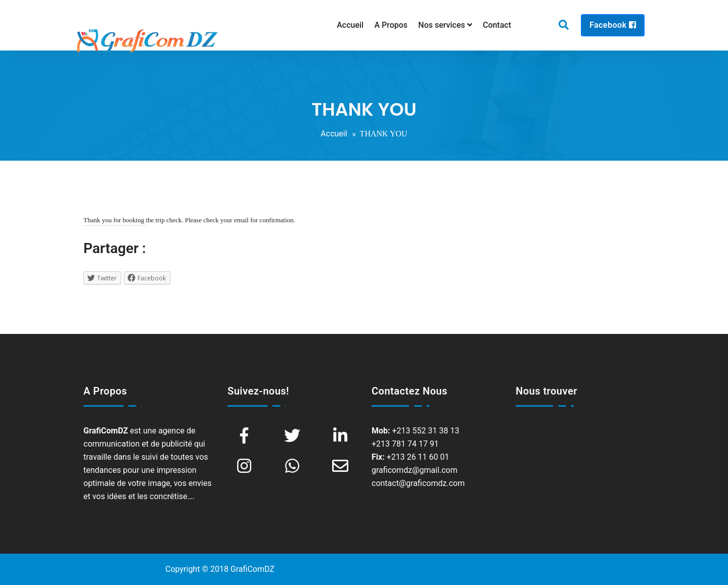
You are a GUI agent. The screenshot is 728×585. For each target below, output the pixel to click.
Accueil (334, 134)
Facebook (613, 25)
